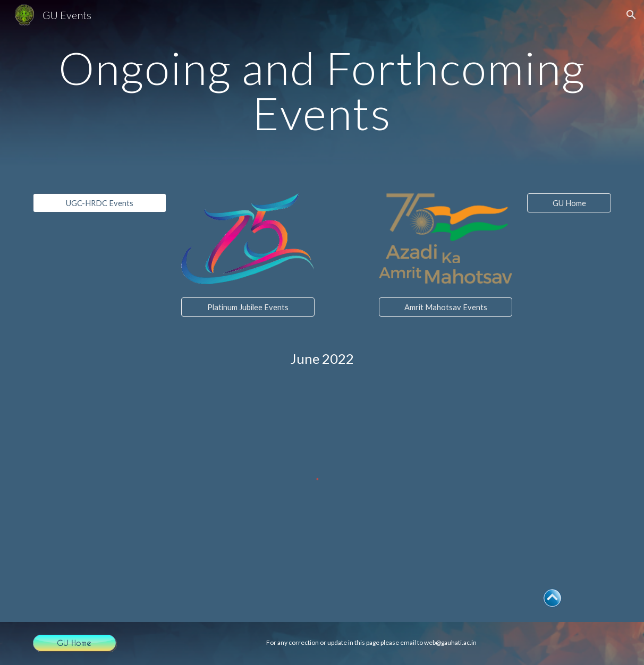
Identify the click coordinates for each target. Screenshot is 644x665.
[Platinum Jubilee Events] (248, 307)
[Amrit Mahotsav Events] (446, 307)
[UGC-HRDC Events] (100, 203)
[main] (322, 91)
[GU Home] (569, 203)
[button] (631, 15)
